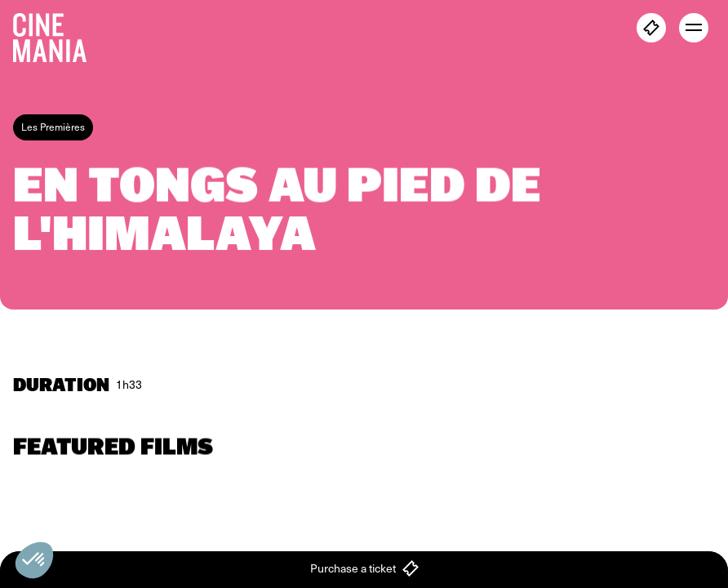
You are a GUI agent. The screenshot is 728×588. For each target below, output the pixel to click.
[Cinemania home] (56, 34)
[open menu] (694, 28)
